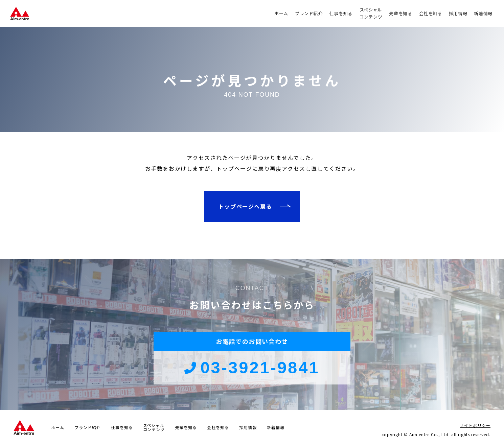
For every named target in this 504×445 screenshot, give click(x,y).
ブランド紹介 (309, 13)
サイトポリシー (475, 425)
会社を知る (431, 13)
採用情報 (458, 13)
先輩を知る (400, 13)
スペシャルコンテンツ (371, 13)
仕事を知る (341, 13)
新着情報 (483, 13)
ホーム (281, 13)
